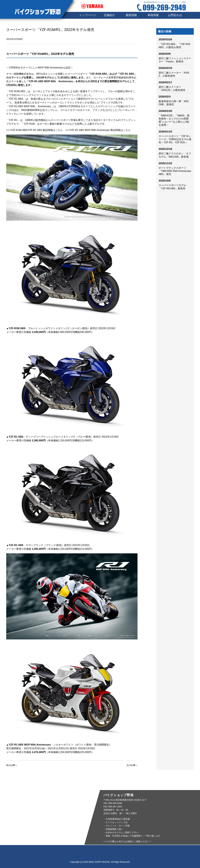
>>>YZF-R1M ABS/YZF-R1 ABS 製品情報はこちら (34, 130)
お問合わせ (175, 15)
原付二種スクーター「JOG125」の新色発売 (172, 89)
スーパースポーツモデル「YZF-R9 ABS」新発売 (172, 187)
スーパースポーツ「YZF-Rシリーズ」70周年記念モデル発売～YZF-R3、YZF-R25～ (175, 139)
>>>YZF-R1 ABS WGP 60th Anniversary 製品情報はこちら (98, 130)
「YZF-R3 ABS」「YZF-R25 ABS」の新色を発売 (174, 46)
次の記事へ (132, 765)
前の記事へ (12, 765)
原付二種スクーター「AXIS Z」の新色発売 (174, 74)
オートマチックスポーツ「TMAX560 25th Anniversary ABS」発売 (175, 171)
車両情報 (153, 15)
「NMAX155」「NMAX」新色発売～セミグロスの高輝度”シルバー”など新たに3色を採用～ (174, 120)
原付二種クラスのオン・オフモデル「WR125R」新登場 (175, 155)
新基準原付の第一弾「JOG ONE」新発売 (174, 103)
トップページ (42, 851)
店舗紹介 (109, 15)
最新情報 (131, 15)
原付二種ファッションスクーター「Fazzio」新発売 (175, 60)
